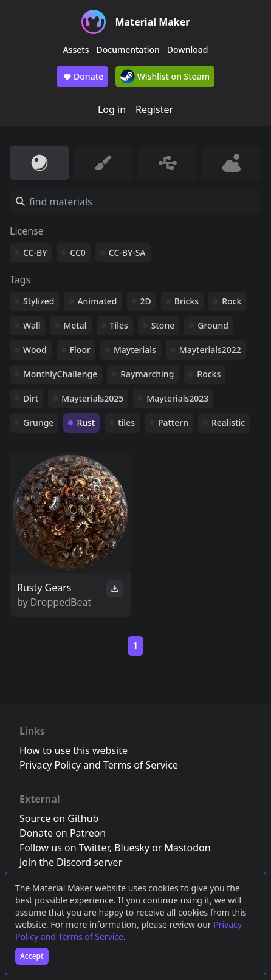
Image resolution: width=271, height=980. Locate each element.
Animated (97, 301)
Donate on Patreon (63, 833)
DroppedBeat (61, 602)
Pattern (173, 423)
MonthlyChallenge (60, 374)
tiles (126, 423)
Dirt (31, 398)
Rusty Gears (44, 588)
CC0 (78, 252)
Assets (76, 50)
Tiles (119, 325)
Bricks (187, 301)
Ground (213, 325)
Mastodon (188, 848)
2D (146, 301)
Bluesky (132, 848)
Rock (232, 301)
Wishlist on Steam (165, 77)
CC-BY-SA (127, 252)
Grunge (38, 423)
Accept (32, 956)
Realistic (228, 423)
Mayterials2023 (177, 398)
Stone (163, 325)
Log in (112, 109)
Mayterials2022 (210, 350)
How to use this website (74, 750)
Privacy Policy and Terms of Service (99, 765)
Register (154, 109)
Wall (32, 325)
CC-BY (35, 252)
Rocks (209, 374)
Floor (80, 350)
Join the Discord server (71, 862)
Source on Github (59, 818)
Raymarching (147, 374)
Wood (35, 350)
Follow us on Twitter (64, 848)
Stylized (39, 301)
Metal (75, 325)
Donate (82, 77)
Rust (86, 423)
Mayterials (135, 350)
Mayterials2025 (92, 398)
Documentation (128, 50)
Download (188, 50)
